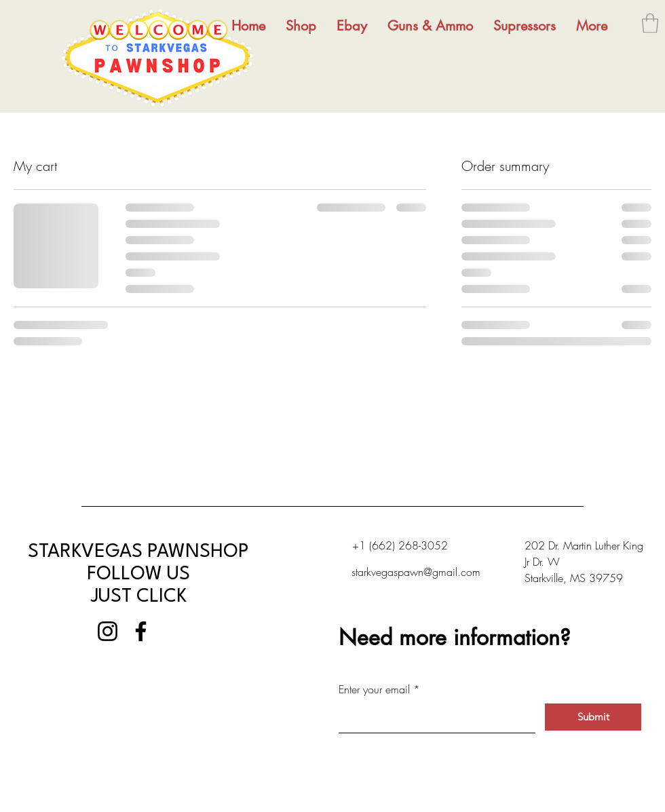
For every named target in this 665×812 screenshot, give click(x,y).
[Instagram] (108, 631)
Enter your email (374, 689)
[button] (650, 23)
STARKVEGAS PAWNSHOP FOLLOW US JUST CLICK (138, 575)
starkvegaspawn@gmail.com (416, 572)
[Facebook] (141, 631)
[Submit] (593, 717)
